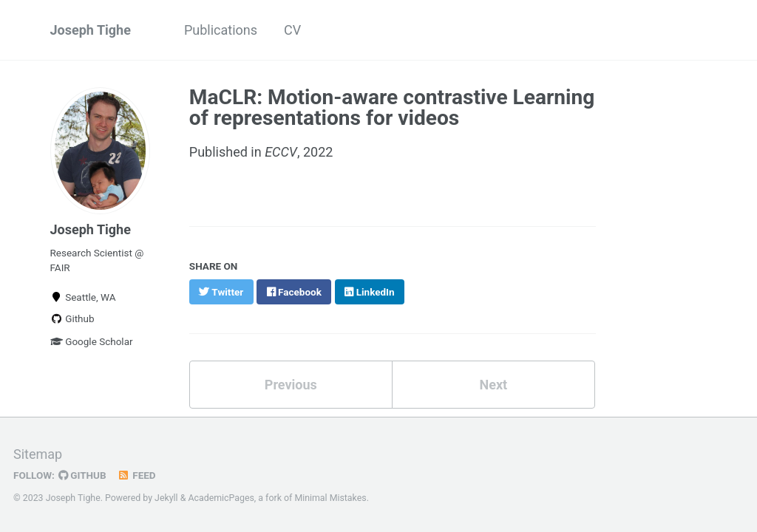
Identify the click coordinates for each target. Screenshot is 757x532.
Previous (291, 385)
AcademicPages (221, 498)
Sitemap (38, 454)
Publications (221, 30)
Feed (137, 475)
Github (72, 318)
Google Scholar (92, 341)
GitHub (82, 475)
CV (292, 30)
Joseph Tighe (91, 30)
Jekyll (166, 498)
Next (493, 385)
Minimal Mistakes (330, 498)
